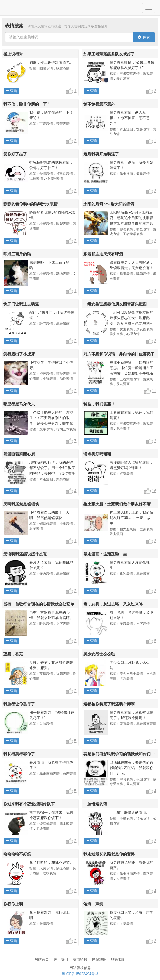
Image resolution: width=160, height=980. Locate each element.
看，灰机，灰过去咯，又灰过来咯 (113, 604)
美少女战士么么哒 (99, 654)
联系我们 (118, 959)
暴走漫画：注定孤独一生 (105, 554)
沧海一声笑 (93, 904)
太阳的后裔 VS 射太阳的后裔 (109, 204)
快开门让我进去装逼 (21, 304)
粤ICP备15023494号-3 (80, 974)
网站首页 (42, 959)
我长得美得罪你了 (19, 754)
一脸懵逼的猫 (95, 804)
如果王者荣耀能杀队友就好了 (109, 54)
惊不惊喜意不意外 (99, 104)
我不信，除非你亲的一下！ (27, 104)
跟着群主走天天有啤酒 (103, 254)
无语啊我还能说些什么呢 (25, 554)
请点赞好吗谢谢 (97, 454)
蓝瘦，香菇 (13, 654)
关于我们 (61, 959)
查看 (11, 91)
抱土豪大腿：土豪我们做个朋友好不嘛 (117, 504)
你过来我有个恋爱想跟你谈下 (29, 804)
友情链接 (80, 959)
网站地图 (99, 959)
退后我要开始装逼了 (101, 154)
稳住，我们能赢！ (99, 404)
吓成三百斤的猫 (17, 254)
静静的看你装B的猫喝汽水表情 (31, 204)
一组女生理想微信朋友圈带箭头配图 (115, 304)
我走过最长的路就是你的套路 (109, 854)
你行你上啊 (13, 904)
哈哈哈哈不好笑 (17, 854)
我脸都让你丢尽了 (19, 704)
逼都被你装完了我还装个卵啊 (109, 704)
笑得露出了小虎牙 (19, 354)
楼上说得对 (13, 54)
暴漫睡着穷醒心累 (19, 454)
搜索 (144, 38)
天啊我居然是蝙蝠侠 (21, 504)
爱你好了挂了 (15, 154)
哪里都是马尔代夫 (19, 404)
